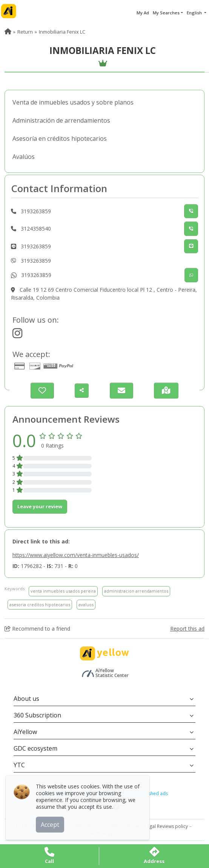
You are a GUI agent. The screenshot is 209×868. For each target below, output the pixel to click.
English (195, 13)
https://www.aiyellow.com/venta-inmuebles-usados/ (76, 555)
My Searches (166, 13)
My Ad (143, 13)
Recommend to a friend (37, 629)
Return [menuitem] (25, 32)
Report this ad (187, 629)
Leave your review (40, 506)
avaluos (86, 604)
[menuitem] (8, 32)
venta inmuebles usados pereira (63, 591)
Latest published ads (146, 793)
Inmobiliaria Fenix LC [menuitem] (62, 32)
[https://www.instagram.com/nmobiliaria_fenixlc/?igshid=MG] (17, 335)
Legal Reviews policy (166, 826)
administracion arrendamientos (136, 591)
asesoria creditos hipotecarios (40, 604)
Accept (52, 822)
